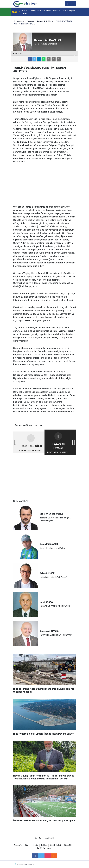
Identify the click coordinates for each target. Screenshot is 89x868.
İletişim (35, 845)
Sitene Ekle (68, 845)
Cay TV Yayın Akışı (44, 848)
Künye (27, 845)
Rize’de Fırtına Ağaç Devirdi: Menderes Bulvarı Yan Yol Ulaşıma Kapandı (48, 12)
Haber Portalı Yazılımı (26, 864)
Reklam (44, 845)
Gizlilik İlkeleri (55, 845)
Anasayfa (18, 845)
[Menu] (67, 4)
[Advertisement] (44, 184)
